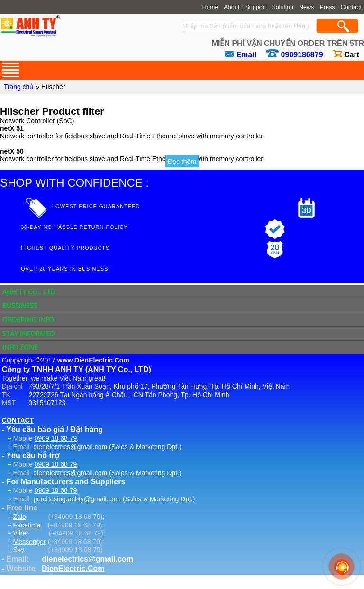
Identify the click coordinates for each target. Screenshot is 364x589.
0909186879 (302, 55)
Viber (21, 533)
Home (210, 7)
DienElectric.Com (73, 568)
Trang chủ (19, 87)
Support (255, 7)
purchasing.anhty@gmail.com (77, 499)
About (232, 7)
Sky (19, 550)
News (307, 7)
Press (327, 7)
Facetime (27, 525)
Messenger (30, 542)
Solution (282, 7)
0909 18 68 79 (56, 438)
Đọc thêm (182, 162)
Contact (351, 7)
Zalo (20, 517)
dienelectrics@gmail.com (70, 447)
